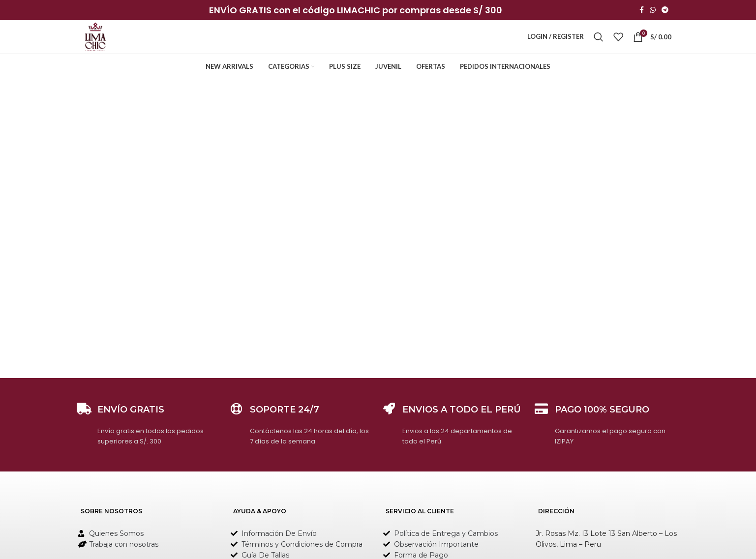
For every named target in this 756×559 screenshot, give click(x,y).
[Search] (599, 43)
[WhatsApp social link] (653, 11)
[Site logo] (99, 42)
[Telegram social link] (665, 11)
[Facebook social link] (642, 11)
